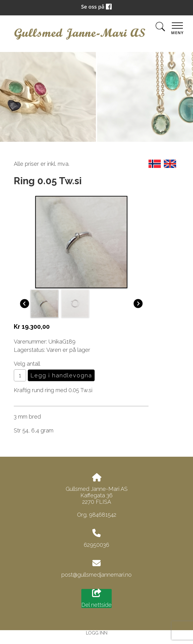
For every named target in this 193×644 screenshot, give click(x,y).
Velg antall (27, 364)
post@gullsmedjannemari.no (96, 575)
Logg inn (97, 633)
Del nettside (96, 598)
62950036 (96, 545)
